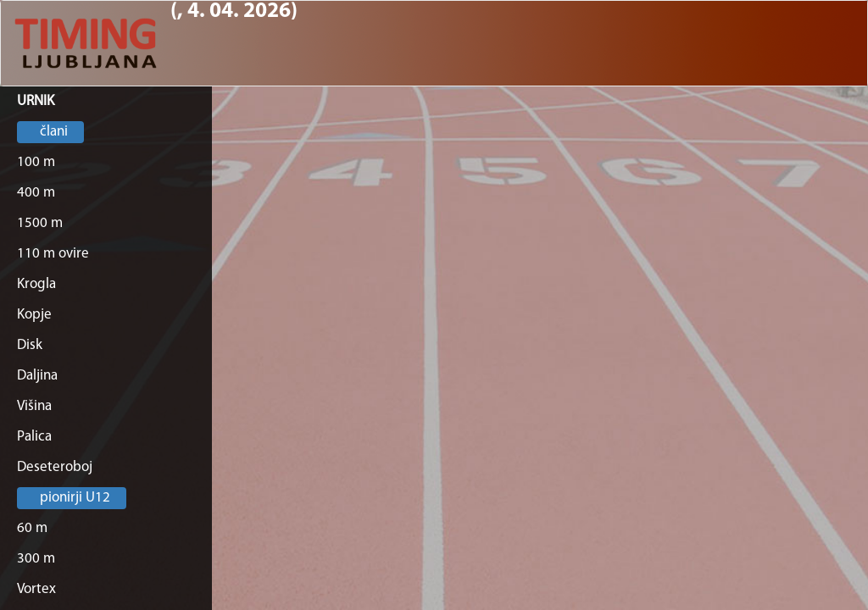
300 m (36, 559)
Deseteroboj (55, 467)
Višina (34, 406)
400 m (36, 193)
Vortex (36, 589)
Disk (30, 345)
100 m (36, 162)
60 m (32, 528)
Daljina (37, 376)
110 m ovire (53, 254)
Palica (34, 437)
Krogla (36, 284)
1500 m (40, 223)
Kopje (34, 315)
